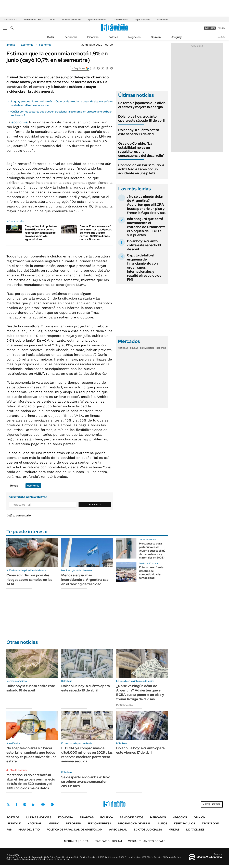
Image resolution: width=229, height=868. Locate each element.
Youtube (43, 805)
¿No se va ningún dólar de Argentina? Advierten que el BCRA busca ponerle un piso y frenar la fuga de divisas (146, 205)
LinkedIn (34, 804)
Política (113, 37)
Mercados (158, 817)
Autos (162, 823)
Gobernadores (121, 20)
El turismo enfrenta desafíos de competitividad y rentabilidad (151, 573)
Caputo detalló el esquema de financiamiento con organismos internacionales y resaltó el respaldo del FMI (145, 267)
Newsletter (221, 37)
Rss (9, 830)
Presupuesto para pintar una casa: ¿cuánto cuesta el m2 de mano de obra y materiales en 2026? (152, 551)
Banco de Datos (132, 817)
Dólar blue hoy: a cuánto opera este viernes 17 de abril (140, 750)
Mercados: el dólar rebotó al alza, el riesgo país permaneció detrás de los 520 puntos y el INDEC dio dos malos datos (31, 782)
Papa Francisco (142, 20)
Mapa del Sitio (29, 830)
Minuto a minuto (18, 770)
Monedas (123, 348)
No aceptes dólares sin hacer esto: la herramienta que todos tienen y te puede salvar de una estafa (31, 755)
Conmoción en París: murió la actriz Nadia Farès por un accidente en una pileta (141, 169)
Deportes (73, 823)
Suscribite (95, 504)
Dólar (51, 37)
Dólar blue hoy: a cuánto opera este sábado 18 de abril (141, 118)
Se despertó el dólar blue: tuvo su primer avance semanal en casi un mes (86, 782)
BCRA (53, 20)
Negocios (134, 37)
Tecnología (211, 823)
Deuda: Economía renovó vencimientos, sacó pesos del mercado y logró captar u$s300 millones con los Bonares (96, 233)
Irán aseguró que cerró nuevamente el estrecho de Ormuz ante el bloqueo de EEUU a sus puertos (146, 227)
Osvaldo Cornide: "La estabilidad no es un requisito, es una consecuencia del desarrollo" (141, 150)
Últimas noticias (39, 817)
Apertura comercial (98, 20)
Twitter (8, 804)
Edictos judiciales (148, 830)
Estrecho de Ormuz (34, 20)
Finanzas (93, 37)
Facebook (17, 804)
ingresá (221, 28)
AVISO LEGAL (118, 830)
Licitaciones (195, 830)
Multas (174, 830)
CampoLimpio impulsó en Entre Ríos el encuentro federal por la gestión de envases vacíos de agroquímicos (41, 233)
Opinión (156, 37)
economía (45, 45)
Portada (13, 817)
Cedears (161, 348)
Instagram (25, 804)
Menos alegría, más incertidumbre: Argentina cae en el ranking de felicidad (85, 580)
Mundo (54, 823)
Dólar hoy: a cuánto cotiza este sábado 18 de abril (139, 132)
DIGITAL (77, 841)
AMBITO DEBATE (147, 841)
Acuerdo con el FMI (72, 20)
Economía (71, 37)
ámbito (11, 45)
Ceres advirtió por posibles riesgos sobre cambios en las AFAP (29, 580)
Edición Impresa (99, 823)
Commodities (147, 348)
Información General (135, 823)
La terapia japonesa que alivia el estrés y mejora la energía (142, 105)
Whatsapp (52, 804)
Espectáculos (185, 823)
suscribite (210, 28)
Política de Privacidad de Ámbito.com (74, 830)
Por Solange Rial (125, 705)
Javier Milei (162, 20)
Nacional (35, 823)
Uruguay (176, 37)
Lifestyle (14, 823)
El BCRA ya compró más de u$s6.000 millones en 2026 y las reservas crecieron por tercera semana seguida (87, 755)
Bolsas (134, 348)
